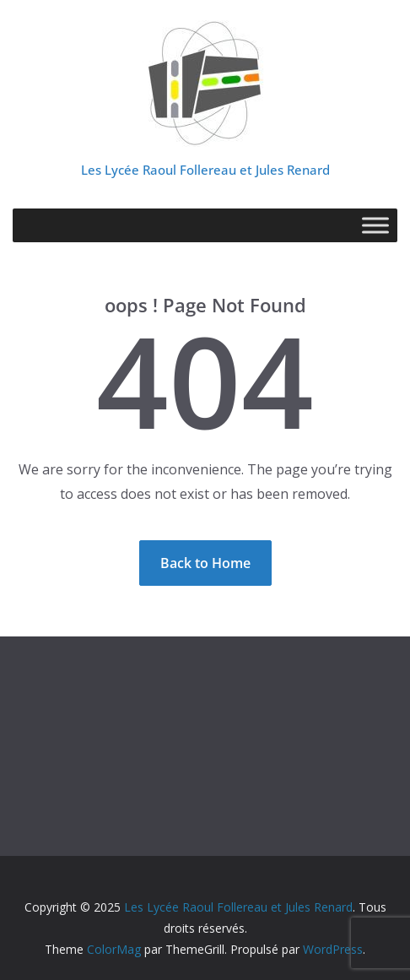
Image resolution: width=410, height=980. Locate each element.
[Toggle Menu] (375, 225)
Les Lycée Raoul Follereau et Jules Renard (205, 170)
